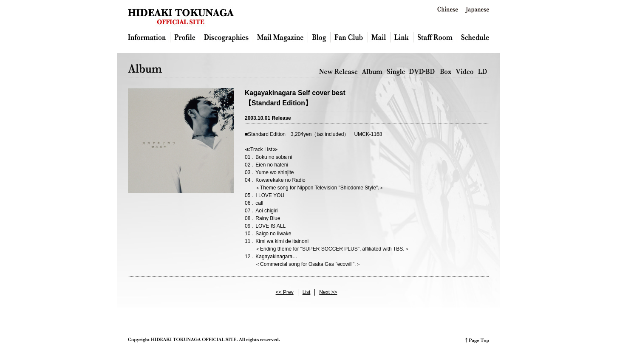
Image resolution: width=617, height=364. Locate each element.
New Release (338, 72)
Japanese (477, 10)
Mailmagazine (281, 37)
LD (483, 72)
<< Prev (285, 292)
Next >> (328, 292)
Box (446, 72)
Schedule (473, 37)
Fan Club (349, 37)
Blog (319, 37)
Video (465, 72)
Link (402, 37)
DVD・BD (422, 72)
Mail (379, 37)
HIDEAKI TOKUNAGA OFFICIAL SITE (181, 17)
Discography (227, 37)
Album (372, 72)
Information (149, 37)
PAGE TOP (477, 340)
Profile (185, 37)
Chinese (448, 10)
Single (396, 72)
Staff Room (435, 37)
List (307, 292)
